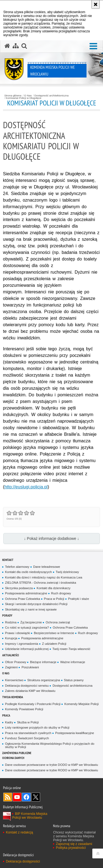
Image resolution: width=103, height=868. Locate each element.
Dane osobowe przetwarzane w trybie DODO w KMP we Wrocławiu (51, 765)
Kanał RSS (8, 797)
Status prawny (74, 680)
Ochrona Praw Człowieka (23, 599)
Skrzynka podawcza (19, 588)
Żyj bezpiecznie (31, 622)
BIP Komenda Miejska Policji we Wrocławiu (30, 816)
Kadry (9, 722)
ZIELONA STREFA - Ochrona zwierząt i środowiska (41, 583)
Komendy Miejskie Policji (81, 704)
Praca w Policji (54, 599)
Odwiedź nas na (17, 797)
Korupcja (11, 638)
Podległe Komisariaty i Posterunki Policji (33, 704)
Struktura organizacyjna (44, 680)
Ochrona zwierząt (58, 622)
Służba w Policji (28, 722)
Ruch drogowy (61, 593)
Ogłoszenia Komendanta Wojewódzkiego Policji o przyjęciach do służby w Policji (50, 745)
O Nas (28, 96)
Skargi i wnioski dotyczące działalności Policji (36, 604)
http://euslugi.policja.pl (26, 487)
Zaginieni (11, 667)
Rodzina (11, 622)
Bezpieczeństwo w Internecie (54, 633)
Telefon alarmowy (17, 567)
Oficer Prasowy (16, 662)
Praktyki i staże (79, 599)
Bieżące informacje (43, 662)
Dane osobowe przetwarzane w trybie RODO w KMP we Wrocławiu (51, 770)
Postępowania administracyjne (26, 593)
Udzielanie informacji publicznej (27, 649)
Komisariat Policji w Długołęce (24, 98)
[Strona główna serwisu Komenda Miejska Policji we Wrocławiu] (7, 46)
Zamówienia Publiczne (17, 753)
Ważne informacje (73, 662)
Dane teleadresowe (47, 567)
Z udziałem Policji (54, 644)
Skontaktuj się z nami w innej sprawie (31, 609)
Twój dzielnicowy (67, 572)
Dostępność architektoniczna (51, 96)
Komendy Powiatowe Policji (24, 709)
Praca (6, 715)
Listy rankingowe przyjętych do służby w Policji (37, 727)
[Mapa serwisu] (16, 46)
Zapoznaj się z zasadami (74, 844)
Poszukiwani (30, 667)
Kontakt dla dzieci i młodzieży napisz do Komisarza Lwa (44, 577)
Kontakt (8, 560)
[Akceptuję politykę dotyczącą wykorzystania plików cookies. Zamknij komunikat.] (96, 4)
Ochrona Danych (13, 758)
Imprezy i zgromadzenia (22, 644)
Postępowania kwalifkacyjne (75, 733)
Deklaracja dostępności (23, 861)
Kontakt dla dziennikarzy (53, 588)
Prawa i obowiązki (17, 633)
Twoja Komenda (13, 697)
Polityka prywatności (71, 848)
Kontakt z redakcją (19, 832)
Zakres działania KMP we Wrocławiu (30, 691)
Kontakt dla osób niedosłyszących (28, 572)
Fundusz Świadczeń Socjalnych (27, 738)
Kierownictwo (14, 680)
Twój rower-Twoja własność (71, 649)
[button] (24, 46)
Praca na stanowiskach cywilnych (28, 733)
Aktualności (11, 655)
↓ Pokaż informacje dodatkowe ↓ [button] (51, 538)
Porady (7, 615)
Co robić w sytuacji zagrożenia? (27, 628)
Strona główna (13, 96)
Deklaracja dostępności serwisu (27, 686)
